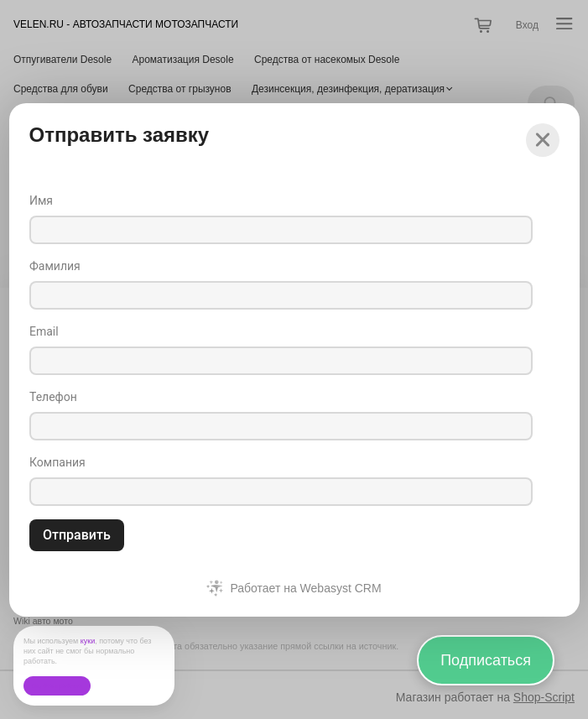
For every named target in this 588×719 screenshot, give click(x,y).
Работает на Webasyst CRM (305, 588)
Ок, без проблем (57, 686)
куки (88, 641)
